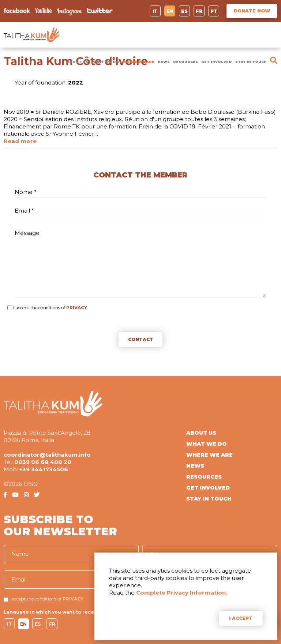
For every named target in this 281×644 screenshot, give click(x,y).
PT (214, 11)
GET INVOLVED (217, 62)
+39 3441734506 (44, 469)
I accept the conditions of (39, 308)
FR (199, 11)
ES (184, 11)
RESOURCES (186, 62)
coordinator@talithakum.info (47, 455)
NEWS (164, 62)
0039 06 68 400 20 (43, 462)
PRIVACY (77, 308)
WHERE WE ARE (138, 62)
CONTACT (141, 339)
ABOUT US (78, 62)
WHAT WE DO (105, 62)
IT (155, 11)
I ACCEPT (241, 618)
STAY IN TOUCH (251, 62)
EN (170, 11)
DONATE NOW (252, 11)
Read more (20, 141)
